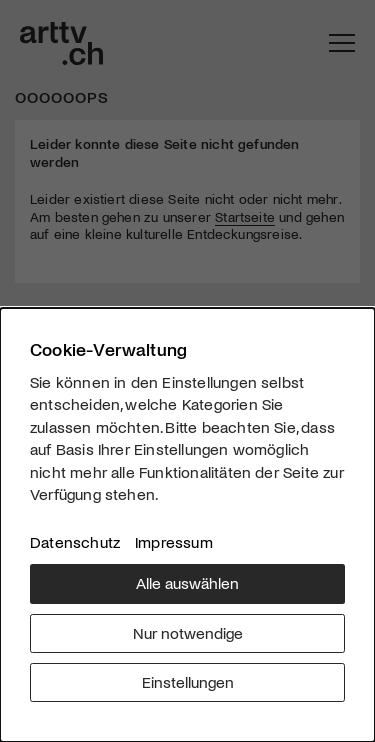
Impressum (174, 541)
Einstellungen (188, 681)
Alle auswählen (187, 582)
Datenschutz (75, 541)
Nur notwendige (188, 632)
